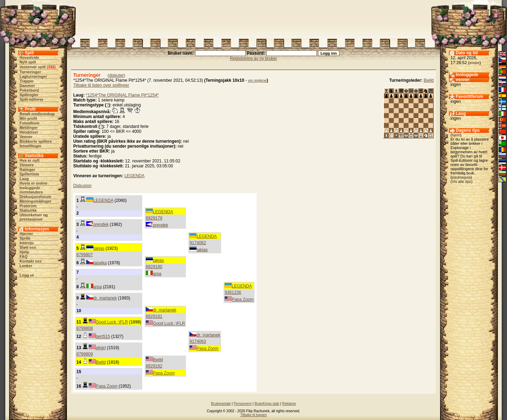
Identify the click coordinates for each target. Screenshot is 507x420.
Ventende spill (33, 67)
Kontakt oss (31, 261)
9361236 (233, 292)
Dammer (27, 86)
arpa (157, 274)
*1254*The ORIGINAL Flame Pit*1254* (122, 95)
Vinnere (27, 165)
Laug (24, 179)
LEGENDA (134, 176)
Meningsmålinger (36, 201)
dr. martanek (105, 298)
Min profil (29, 118)
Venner (26, 137)
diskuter (117, 75)
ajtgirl (101, 348)
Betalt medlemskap (37, 114)
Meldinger (29, 128)
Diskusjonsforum (36, 197)
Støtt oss (28, 247)
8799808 (85, 328)
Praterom (28, 206)
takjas (202, 250)
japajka (100, 263)
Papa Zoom (243, 299)
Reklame (289, 404)
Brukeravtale (221, 404)
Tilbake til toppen (253, 415)
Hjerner (27, 234)
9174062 (198, 243)
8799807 (85, 255)
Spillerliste (30, 174)
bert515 (103, 336)
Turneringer (30, 72)
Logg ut (27, 275)
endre (475, 63)
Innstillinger (31, 146)
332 (51, 67)
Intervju (27, 243)
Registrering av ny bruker (254, 58)
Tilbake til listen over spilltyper (101, 85)
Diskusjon (82, 186)
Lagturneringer (33, 76)
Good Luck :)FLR (169, 323)
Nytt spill (28, 62)
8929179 (154, 218)
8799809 (85, 354)
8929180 (154, 267)
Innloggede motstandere (31, 190)
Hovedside (30, 57)
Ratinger (28, 169)
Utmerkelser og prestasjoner (34, 217)
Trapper (27, 81)
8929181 (154, 316)
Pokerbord (29, 90)
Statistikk (28, 210)
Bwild (429, 80)
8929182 (154, 366)
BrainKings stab (267, 404)
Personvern (243, 404)
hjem (456, 135)
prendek (160, 225)
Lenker (26, 266)
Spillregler (29, 95)
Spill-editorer (32, 99)
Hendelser (29, 132)
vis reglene (257, 80)
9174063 (198, 341)
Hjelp (24, 252)
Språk (25, 238)
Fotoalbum (30, 123)
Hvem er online (34, 183)
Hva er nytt (30, 160)
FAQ (24, 257)
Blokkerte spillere (36, 141)
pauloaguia (461, 177)
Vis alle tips (461, 181)
